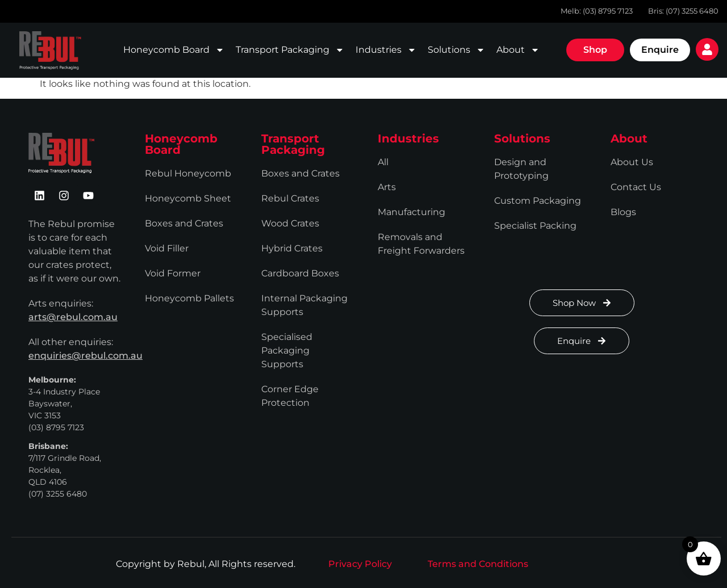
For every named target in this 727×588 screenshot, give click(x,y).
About (518, 50)
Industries (386, 50)
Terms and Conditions (478, 564)
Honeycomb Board (174, 50)
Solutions (456, 50)
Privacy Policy (360, 564)
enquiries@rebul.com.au (85, 356)
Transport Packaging (290, 50)
